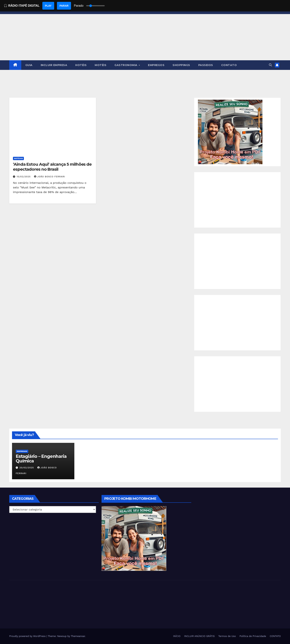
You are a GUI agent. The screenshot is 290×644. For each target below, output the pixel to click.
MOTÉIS (101, 65)
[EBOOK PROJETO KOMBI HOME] (230, 132)
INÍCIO (177, 636)
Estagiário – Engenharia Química (41, 459)
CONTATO (229, 65)
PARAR (64, 6)
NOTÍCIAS (18, 158)
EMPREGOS (156, 65)
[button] (270, 65)
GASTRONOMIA (126, 65)
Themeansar (78, 636)
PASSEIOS (206, 65)
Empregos (22, 451)
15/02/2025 (24, 177)
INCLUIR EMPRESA (54, 65)
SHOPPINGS (181, 65)
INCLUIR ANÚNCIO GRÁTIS (199, 636)
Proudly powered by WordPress (28, 636)
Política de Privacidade (253, 636)
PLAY (48, 6)
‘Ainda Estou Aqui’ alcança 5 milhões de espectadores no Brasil (52, 167)
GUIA (29, 65)
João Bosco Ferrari (50, 177)
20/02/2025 (27, 468)
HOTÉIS (81, 65)
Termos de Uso (227, 636)
